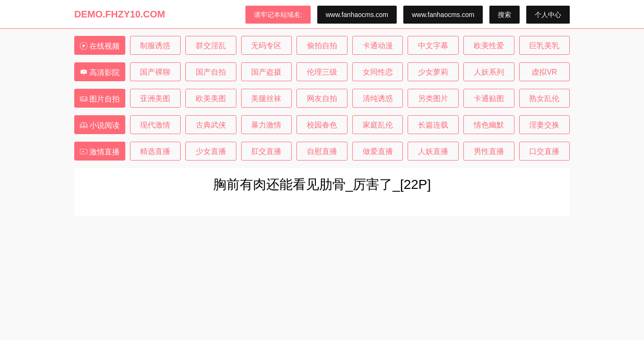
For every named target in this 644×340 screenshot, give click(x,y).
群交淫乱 (211, 46)
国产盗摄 (266, 72)
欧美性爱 (489, 46)
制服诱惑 (155, 46)
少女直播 (211, 151)
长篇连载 (433, 125)
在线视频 (100, 46)
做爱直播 (378, 151)
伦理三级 (322, 72)
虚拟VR (544, 72)
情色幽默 (489, 125)
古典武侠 (211, 125)
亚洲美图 (155, 98)
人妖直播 (433, 151)
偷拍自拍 (322, 46)
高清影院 (100, 72)
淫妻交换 (544, 125)
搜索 (505, 15)
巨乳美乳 (544, 46)
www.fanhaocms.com (357, 15)
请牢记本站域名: (278, 15)
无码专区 (266, 46)
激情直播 (100, 152)
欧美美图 (211, 98)
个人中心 (548, 15)
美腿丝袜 (266, 98)
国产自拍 (211, 72)
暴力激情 (266, 125)
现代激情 (155, 125)
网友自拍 (322, 98)
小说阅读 (100, 125)
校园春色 (322, 125)
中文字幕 (433, 46)
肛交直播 (266, 151)
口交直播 (544, 151)
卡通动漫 (378, 46)
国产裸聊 (155, 72)
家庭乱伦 (378, 125)
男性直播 (489, 151)
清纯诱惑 (378, 98)
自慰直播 (322, 151)
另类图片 (433, 98)
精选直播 (155, 151)
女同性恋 (378, 72)
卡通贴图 (489, 98)
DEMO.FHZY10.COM (120, 14)
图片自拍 (100, 99)
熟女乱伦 (544, 98)
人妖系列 (489, 72)
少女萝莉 (433, 72)
